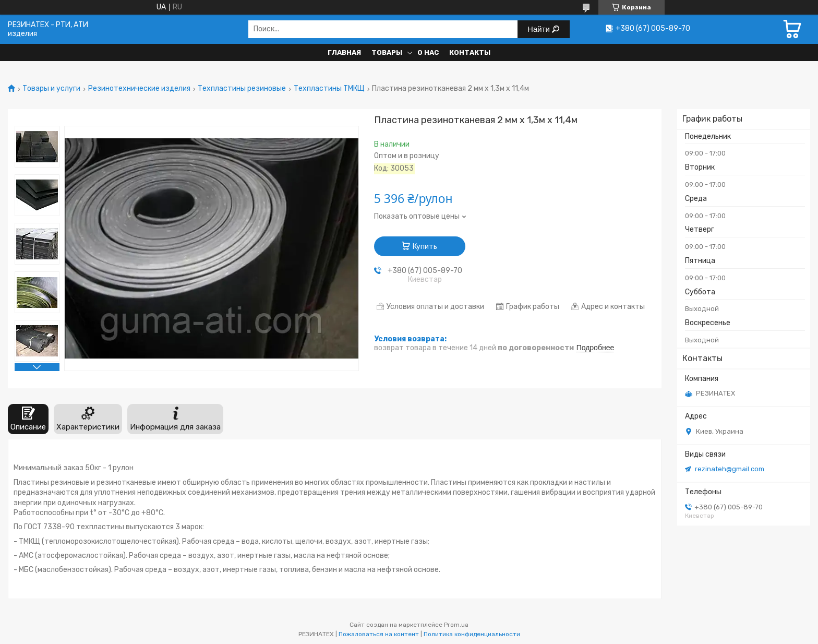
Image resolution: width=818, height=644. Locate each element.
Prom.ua (456, 625)
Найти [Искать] (540, 29)
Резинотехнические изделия (139, 89)
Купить (425, 247)
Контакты (470, 52)
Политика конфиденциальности (472, 634)
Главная (344, 52)
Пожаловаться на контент (379, 634)
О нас (428, 52)
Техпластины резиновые (242, 89)
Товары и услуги (51, 89)
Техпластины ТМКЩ (329, 89)
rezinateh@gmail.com (730, 469)
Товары (387, 52)
